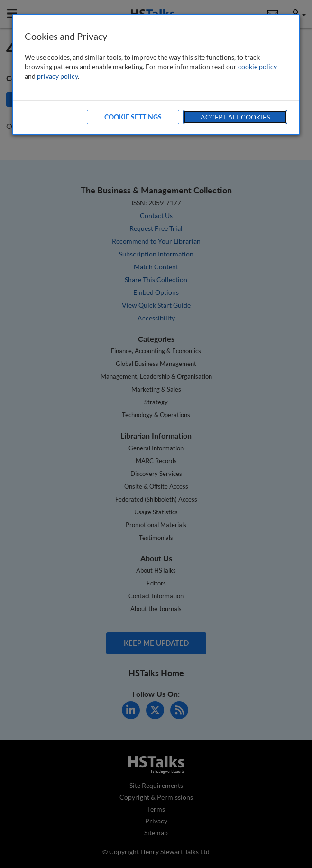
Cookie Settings (133, 117)
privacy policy (57, 76)
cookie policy (257, 67)
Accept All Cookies (235, 117)
